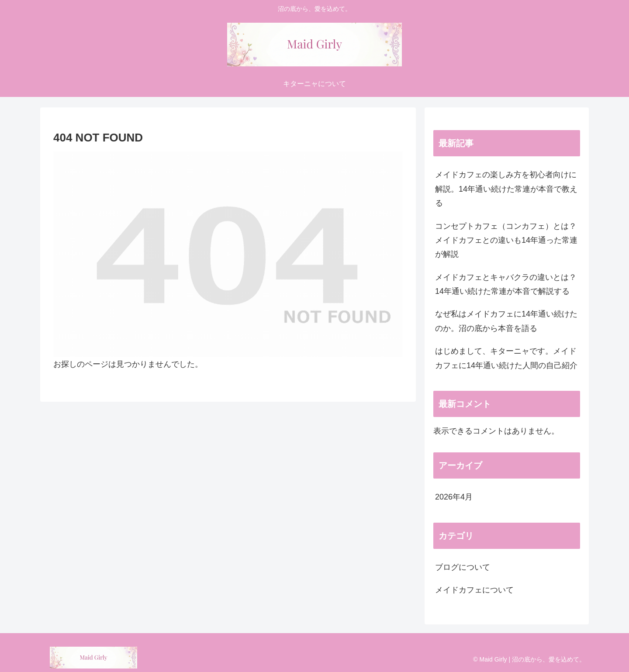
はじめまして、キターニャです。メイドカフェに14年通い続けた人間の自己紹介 (506, 358)
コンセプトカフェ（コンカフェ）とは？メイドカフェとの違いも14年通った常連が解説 (506, 240)
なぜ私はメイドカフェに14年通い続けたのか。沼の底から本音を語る (506, 321)
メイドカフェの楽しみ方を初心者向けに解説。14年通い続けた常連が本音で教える (506, 189)
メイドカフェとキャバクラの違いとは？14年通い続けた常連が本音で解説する (506, 284)
